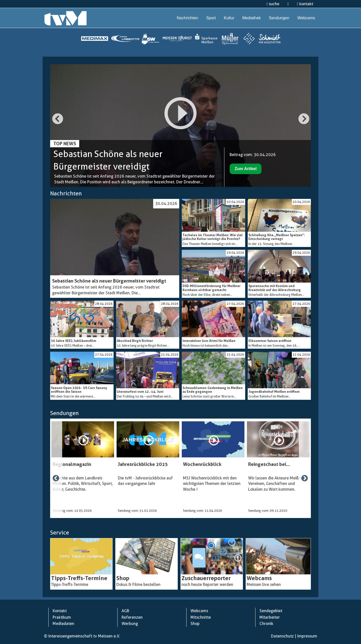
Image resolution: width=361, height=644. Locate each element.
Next (304, 119)
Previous (57, 119)
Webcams (306, 18)
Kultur (229, 18)
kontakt (305, 4)
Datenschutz (282, 636)
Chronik (266, 624)
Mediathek (251, 18)
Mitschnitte (201, 617)
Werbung (130, 624)
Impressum (307, 636)
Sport (211, 18)
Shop (195, 624)
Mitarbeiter (270, 617)
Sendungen (279, 18)
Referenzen (132, 617)
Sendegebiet (271, 611)
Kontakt (60, 611)
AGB (125, 611)
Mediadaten (63, 624)
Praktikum (62, 617)
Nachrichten (187, 18)
